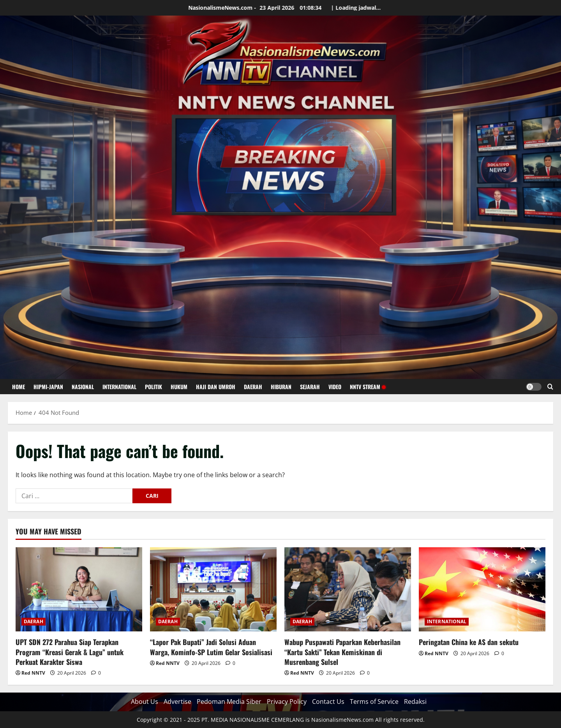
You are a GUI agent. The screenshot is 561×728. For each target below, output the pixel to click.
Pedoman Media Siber (229, 702)
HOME (19, 387)
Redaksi (415, 702)
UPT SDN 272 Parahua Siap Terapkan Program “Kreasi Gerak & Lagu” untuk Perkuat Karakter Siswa (70, 652)
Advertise (177, 702)
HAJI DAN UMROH (216, 387)
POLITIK (153, 387)
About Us (145, 702)
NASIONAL (83, 387)
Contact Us (328, 702)
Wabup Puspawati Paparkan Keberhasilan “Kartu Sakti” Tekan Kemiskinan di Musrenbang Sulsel (342, 652)
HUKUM (179, 387)
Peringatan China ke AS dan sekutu (469, 642)
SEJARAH (310, 387)
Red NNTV (33, 673)
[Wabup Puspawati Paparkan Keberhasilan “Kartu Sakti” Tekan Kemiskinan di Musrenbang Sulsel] (348, 590)
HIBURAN (281, 387)
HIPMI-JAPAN (48, 387)
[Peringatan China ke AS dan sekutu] (482, 590)
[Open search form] (550, 387)
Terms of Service (374, 702)
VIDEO (335, 387)
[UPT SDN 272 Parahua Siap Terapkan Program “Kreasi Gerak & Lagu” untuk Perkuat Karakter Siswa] (79, 590)
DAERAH (253, 387)
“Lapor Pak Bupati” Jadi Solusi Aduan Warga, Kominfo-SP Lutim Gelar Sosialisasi (211, 647)
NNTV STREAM (368, 387)
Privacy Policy (287, 702)
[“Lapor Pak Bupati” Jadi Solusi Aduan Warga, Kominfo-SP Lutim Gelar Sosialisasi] (213, 590)
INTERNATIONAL (119, 387)
